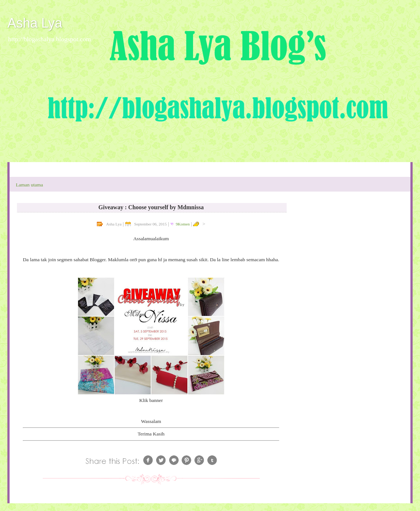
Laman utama (29, 185)
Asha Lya (35, 23)
